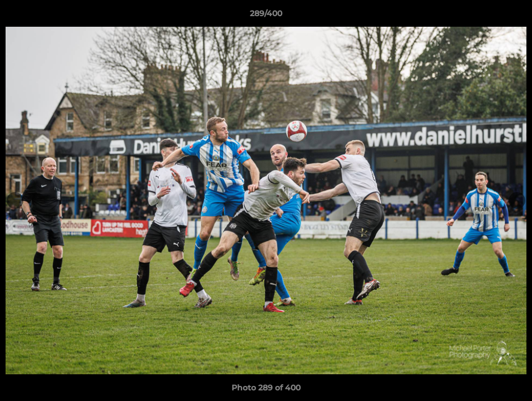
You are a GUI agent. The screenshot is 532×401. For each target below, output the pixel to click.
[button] (512, 16)
